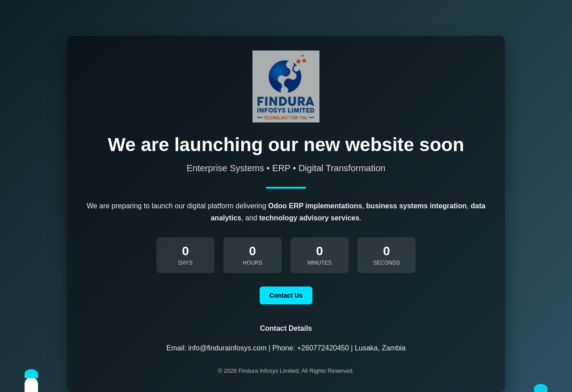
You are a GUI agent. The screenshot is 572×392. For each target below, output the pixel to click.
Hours (252, 263)
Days (185, 263)
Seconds (386, 263)
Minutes (320, 263)
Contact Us (286, 295)
